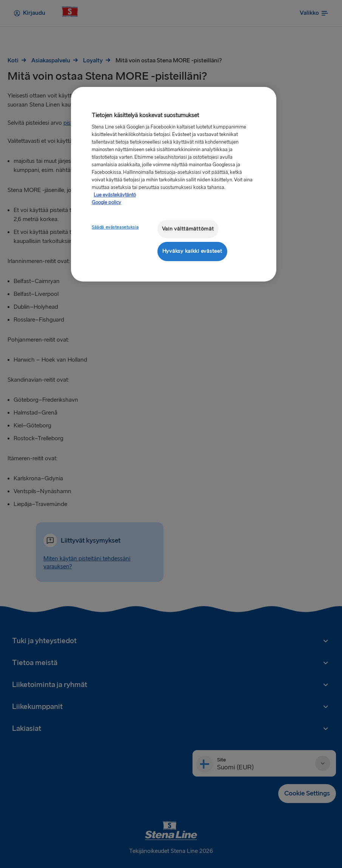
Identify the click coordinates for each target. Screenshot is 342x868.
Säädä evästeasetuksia (115, 227)
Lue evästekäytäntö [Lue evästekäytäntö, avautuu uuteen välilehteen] (115, 195)
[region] (174, 184)
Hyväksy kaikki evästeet (192, 251)
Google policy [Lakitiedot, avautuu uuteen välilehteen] (106, 203)
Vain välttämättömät (188, 229)
